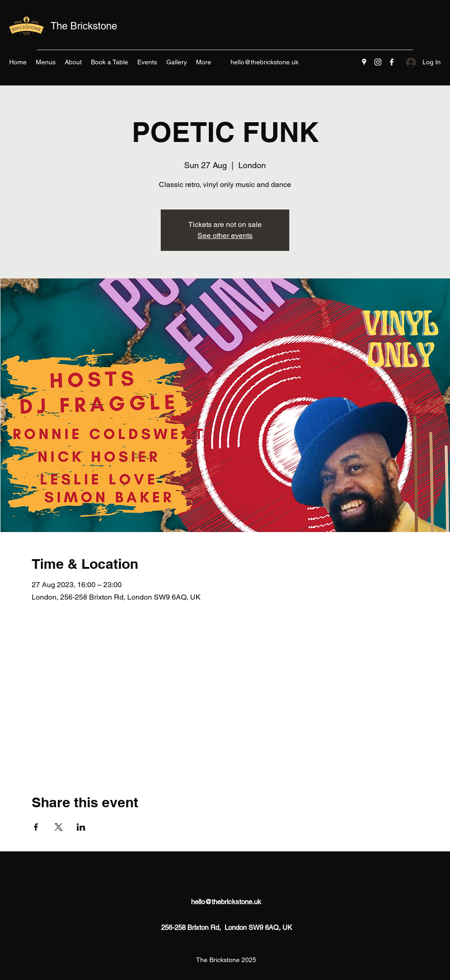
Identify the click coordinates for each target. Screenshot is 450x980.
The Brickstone (84, 26)
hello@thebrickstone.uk (264, 62)
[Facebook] (392, 62)
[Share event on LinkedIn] (81, 827)
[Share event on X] (59, 827)
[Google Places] (364, 62)
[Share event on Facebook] (36, 827)
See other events (225, 235)
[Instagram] (378, 62)
